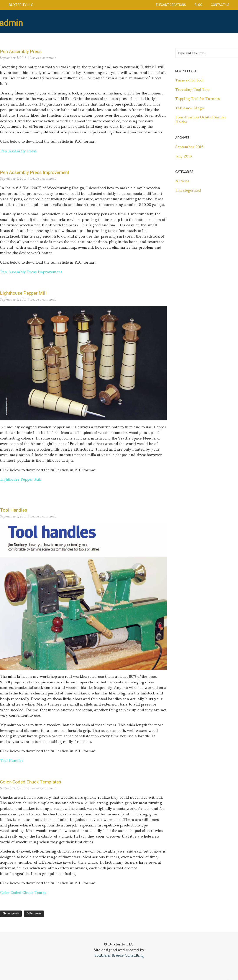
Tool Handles (14, 510)
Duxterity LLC (21, 5)
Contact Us (220, 5)
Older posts (34, 913)
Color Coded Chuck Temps (23, 892)
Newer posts (11, 913)
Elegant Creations (171, 5)
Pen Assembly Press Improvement (35, 172)
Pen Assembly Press (21, 51)
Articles (182, 181)
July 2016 (184, 156)
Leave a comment (43, 58)
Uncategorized (188, 190)
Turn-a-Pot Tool (189, 80)
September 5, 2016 (13, 58)
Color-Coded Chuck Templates (31, 782)
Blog (198, 5)
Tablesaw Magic (190, 108)
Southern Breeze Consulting (119, 955)
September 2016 (189, 147)
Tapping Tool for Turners (198, 99)
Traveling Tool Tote (192, 89)
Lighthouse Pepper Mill (23, 293)
